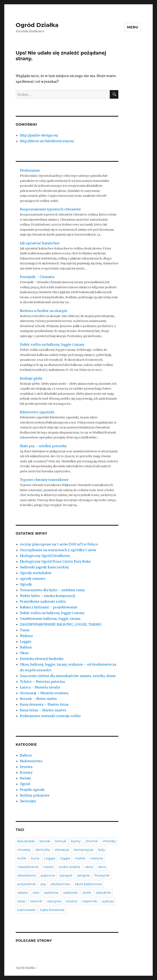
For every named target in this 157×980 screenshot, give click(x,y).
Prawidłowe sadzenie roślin (43, 601)
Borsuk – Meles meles (38, 699)
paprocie (48, 876)
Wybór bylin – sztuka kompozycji (48, 596)
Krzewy (26, 772)
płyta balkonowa (88, 884)
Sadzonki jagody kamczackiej (44, 567)
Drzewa (26, 767)
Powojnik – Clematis (37, 277)
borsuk (61, 841)
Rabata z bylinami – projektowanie (49, 607)
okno (102, 867)
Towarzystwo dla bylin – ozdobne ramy (52, 590)
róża (36, 893)
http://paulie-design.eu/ (39, 135)
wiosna (72, 901)
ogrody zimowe (33, 579)
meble (80, 858)
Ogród (25, 784)
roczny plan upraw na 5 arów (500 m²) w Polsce (59, 544)
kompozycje (83, 850)
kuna (35, 858)
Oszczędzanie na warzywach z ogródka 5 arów (58, 550)
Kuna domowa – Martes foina (44, 704)
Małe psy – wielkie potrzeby (43, 446)
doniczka (43, 850)
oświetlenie (27, 876)
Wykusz (26, 636)
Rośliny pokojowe (35, 795)
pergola (83, 876)
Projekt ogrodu (32, 790)
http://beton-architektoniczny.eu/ (47, 141)
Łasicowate (26, 910)
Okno (24, 653)
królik (22, 858)
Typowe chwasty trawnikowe (44, 480)
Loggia (25, 641)
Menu (133, 27)
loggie (65, 858)
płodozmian (61, 884)
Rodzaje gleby (31, 378)
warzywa (54, 901)
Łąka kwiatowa (52, 910)
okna (89, 867)
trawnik (36, 901)
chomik (92, 841)
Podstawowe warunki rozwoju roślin (50, 716)
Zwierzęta (28, 801)
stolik (87, 893)
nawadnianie (28, 867)
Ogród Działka (37, 25)
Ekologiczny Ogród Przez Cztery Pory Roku (55, 561)
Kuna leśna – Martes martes (43, 710)
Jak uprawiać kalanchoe (40, 243)
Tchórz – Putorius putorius (42, 682)
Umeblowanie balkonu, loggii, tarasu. (50, 619)
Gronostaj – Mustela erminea (44, 693)
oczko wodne (69, 867)
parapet (66, 876)
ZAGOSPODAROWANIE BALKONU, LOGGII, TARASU (61, 624)
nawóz (48, 867)
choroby (109, 841)
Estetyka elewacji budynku (42, 659)
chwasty (24, 850)
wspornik (90, 901)
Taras (25, 630)
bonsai (45, 841)
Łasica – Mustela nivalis (40, 687)
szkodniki (103, 893)
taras (21, 901)
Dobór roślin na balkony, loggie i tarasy (52, 344)
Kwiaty (25, 778)
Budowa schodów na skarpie (44, 311)
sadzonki (70, 893)
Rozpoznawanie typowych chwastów (50, 209)
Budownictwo (31, 761)
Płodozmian (30, 170)
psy (43, 884)
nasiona (97, 858)
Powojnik (102, 876)
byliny (76, 841)
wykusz (108, 901)
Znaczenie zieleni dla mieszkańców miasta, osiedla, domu (68, 676)
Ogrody (26, 584)
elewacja (62, 850)
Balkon (26, 647)
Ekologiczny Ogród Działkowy (45, 556)
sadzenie (51, 893)
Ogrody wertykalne (36, 573)
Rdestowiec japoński (37, 412)
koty (102, 850)
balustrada (26, 841)
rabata (23, 893)
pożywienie (27, 884)
